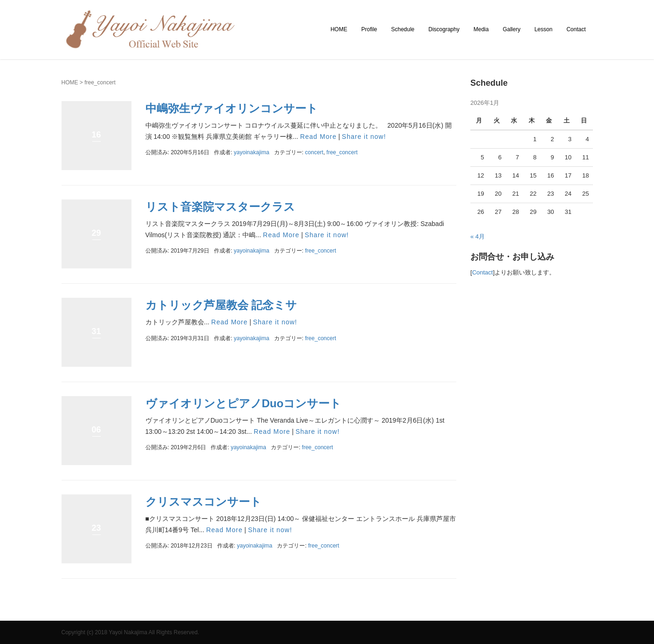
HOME (339, 29)
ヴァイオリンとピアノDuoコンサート (244, 403)
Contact (576, 29)
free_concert (342, 152)
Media (481, 29)
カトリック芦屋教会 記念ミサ (221, 305)
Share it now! (364, 137)
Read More (318, 137)
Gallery (511, 29)
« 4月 (478, 236)
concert (314, 152)
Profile (369, 29)
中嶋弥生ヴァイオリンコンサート (232, 108)
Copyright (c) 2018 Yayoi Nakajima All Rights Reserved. (131, 632)
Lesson (543, 29)
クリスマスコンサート (203, 502)
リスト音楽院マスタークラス (220, 207)
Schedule (403, 29)
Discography (444, 29)
